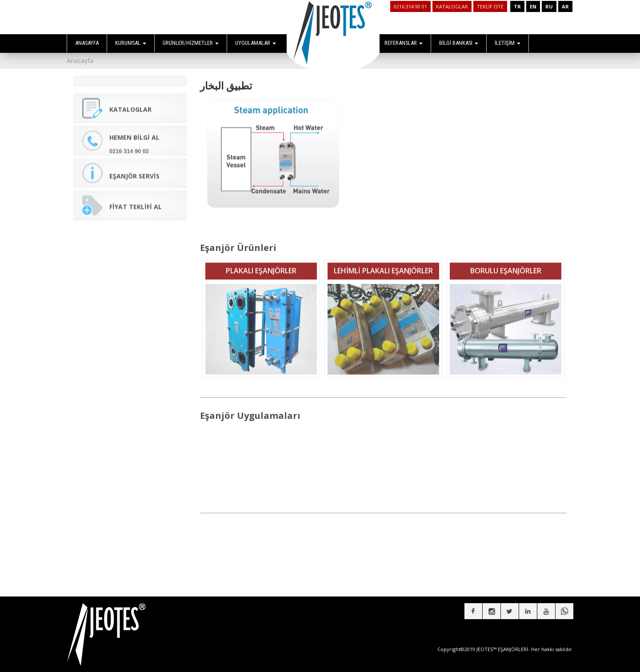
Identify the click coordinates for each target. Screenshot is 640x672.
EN (533, 6)
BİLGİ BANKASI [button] (459, 43)
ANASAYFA (87, 43)
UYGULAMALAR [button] (256, 43)
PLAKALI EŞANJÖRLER (261, 266)
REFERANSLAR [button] (404, 43)
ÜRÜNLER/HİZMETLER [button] (191, 43)
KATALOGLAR (452, 6)
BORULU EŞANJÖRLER (506, 266)
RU (549, 6)
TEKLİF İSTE (490, 6)
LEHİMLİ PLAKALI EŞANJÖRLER (383, 266)
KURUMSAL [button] (131, 43)
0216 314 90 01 (410, 6)
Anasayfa (80, 61)
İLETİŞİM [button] (508, 43)
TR (517, 6)
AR (565, 6)
